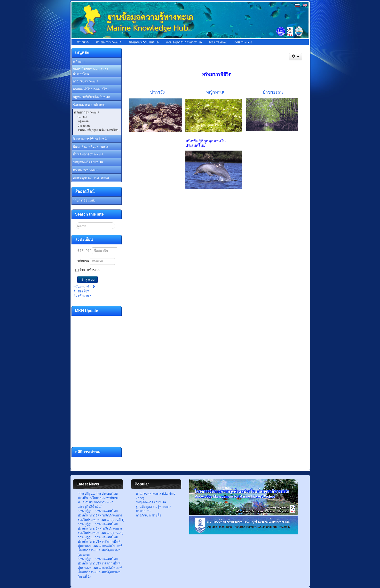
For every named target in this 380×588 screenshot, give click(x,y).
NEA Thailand (218, 42)
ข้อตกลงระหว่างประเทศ (89, 105)
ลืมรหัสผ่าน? (82, 296)
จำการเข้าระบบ (90, 270)
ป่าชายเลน (84, 126)
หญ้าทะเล (83, 121)
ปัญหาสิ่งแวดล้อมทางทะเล (91, 147)
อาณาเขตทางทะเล (86, 81)
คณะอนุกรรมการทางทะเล (184, 42)
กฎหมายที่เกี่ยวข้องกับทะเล (91, 97)
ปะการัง (82, 117)
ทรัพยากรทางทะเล (87, 112)
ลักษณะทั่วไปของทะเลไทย (91, 89)
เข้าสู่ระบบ (87, 279)
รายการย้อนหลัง (84, 200)
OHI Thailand (243, 42)
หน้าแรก (83, 42)
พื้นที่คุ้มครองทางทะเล (88, 154)
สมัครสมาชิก (85, 287)
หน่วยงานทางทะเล (109, 42)
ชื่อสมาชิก (84, 250)
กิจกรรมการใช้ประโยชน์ (90, 139)
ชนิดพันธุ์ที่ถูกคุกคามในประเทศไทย (98, 130)
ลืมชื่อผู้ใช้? (81, 291)
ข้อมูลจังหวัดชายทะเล (144, 42)
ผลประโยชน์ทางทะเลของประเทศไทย (90, 71)
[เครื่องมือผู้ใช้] (296, 57)
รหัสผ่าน (83, 261)
